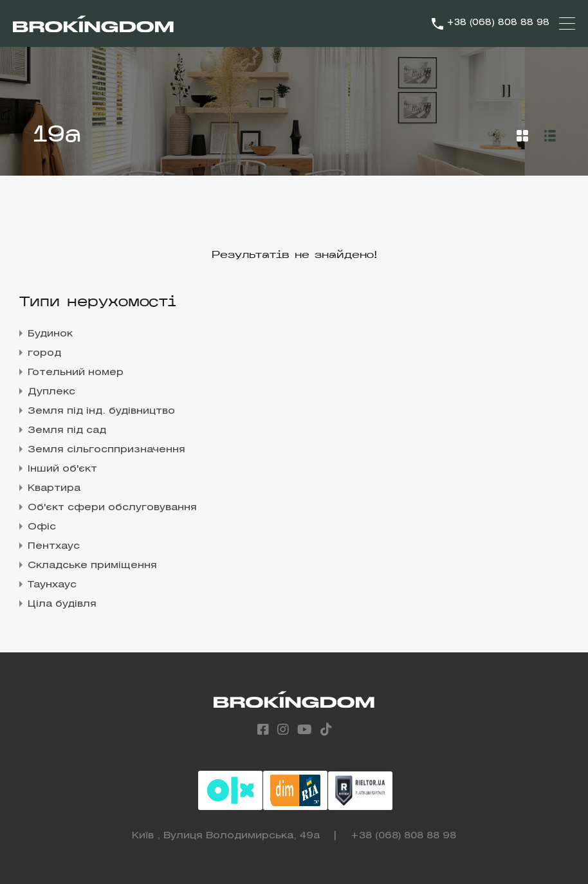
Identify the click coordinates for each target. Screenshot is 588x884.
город (44, 353)
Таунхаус (52, 585)
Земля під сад (67, 430)
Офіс (42, 527)
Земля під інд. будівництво (101, 411)
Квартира (54, 488)
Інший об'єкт (62, 469)
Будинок (50, 334)
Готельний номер (76, 373)
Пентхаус (54, 546)
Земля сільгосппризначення (106, 450)
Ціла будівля (62, 604)
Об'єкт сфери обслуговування (112, 508)
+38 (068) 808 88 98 (498, 23)
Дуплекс (51, 392)
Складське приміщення (92, 566)
